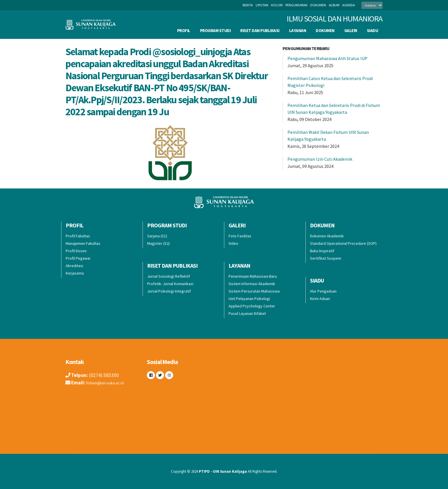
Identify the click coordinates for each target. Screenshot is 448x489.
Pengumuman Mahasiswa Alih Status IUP (327, 58)
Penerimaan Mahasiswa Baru (253, 276)
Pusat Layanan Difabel (247, 313)
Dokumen (325, 30)
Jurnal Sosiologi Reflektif (169, 276)
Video (233, 243)
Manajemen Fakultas (83, 243)
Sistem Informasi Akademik (252, 284)
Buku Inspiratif (322, 251)
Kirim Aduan (320, 299)
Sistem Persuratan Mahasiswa (254, 291)
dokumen (318, 5)
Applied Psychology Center (252, 306)
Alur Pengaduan (323, 291)
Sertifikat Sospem (326, 258)
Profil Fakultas (78, 236)
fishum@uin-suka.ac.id (109, 383)
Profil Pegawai (78, 258)
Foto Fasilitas (240, 236)
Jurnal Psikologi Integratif (169, 291)
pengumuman (296, 5)
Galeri (351, 30)
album (334, 5)
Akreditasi (74, 266)
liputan (262, 5)
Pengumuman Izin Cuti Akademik (320, 159)
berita (248, 5)
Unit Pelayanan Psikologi (249, 299)
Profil (184, 30)
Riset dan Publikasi (260, 30)
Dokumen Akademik (327, 236)
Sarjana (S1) (157, 236)
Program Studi (215, 30)
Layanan (298, 30)
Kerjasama (75, 273)
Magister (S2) (158, 243)
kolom (277, 5)
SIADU (373, 30)
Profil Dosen (76, 251)
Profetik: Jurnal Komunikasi (170, 284)
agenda (349, 5)
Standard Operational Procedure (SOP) (343, 243)
